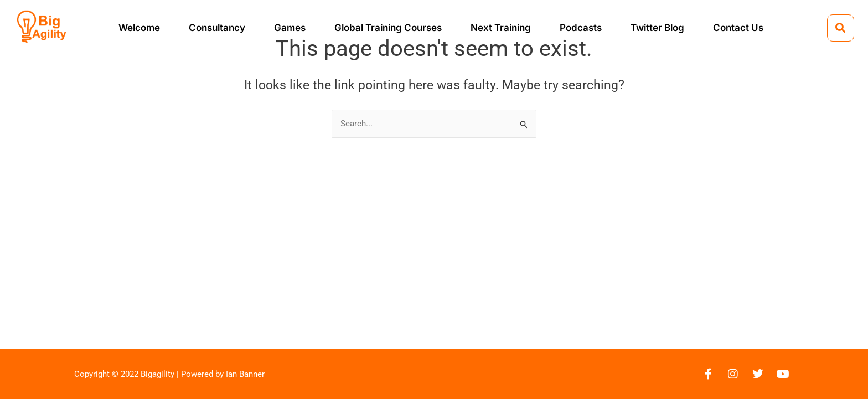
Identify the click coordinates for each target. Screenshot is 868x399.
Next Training (501, 28)
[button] (841, 28)
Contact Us (738, 28)
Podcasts (581, 28)
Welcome (139, 28)
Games (290, 28)
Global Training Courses (388, 28)
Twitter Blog (657, 28)
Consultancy (217, 28)
